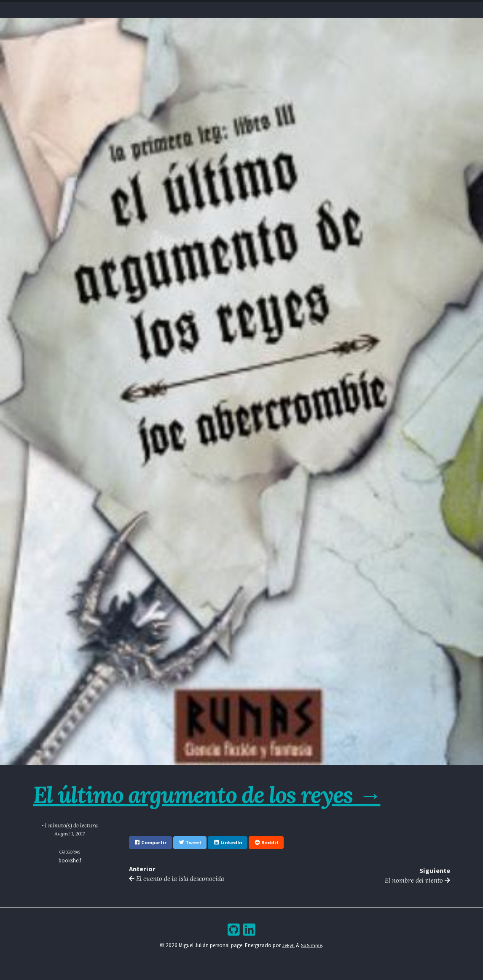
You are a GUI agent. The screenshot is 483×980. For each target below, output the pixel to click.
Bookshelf (293, 11)
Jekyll (288, 946)
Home (184, 11)
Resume (209, 11)
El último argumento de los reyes (217, 794)
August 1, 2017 (70, 834)
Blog (234, 11)
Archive (260, 11)
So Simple (312, 946)
